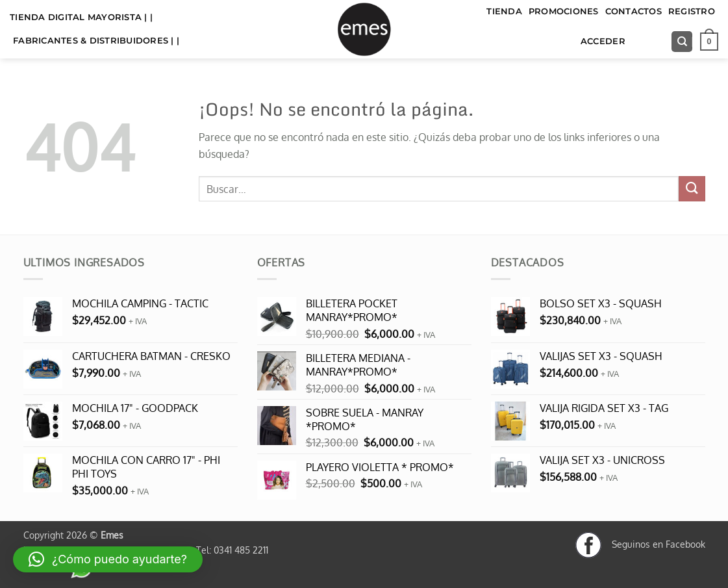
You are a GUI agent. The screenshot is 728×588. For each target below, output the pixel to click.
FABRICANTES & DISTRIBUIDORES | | (96, 41)
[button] (709, 42)
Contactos (634, 11)
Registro (692, 11)
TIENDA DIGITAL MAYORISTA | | (81, 17)
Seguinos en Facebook (640, 544)
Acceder (603, 41)
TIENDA (504, 11)
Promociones (564, 11)
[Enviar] (692, 189)
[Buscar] (682, 42)
